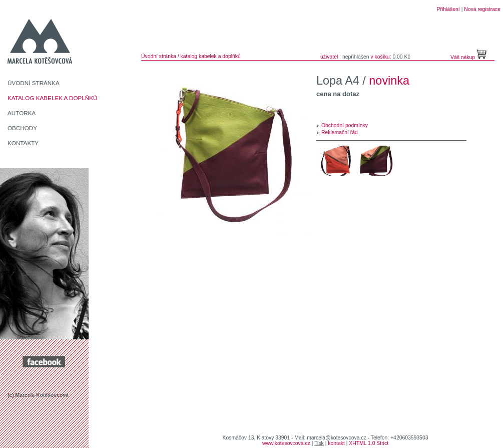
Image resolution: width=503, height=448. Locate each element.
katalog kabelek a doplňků (211, 56)
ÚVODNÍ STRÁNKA (34, 83)
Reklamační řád (340, 132)
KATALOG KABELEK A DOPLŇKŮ (53, 98)
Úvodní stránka (159, 56)
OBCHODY (22, 128)
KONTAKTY (23, 143)
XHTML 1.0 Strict (369, 443)
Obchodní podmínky (345, 125)
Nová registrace (482, 9)
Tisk (319, 443)
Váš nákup (463, 57)
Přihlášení (448, 9)
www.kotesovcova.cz (286, 443)
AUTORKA (22, 113)
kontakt (336, 443)
